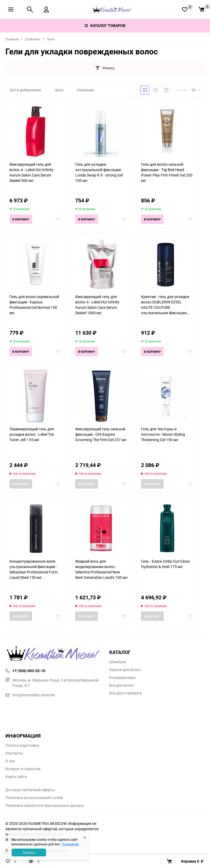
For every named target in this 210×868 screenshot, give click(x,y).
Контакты (14, 753)
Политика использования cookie (34, 798)
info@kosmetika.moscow (30, 695)
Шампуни (118, 662)
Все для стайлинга (125, 693)
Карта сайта (16, 777)
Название (85, 90)
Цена (59, 90)
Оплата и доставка (22, 745)
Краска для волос (125, 670)
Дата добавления (25, 90)
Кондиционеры (123, 677)
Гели (51, 39)
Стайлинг (33, 39)
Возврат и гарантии (23, 769)
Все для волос (122, 685)
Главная (12, 39)
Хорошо (29, 852)
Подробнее (70, 844)
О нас (10, 761)
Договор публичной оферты (30, 790)
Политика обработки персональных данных (45, 805)
